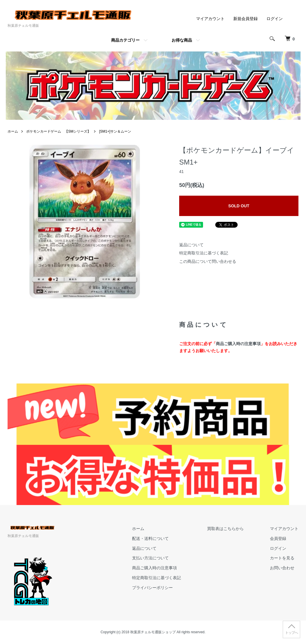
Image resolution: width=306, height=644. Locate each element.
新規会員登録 (245, 19)
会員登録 (278, 538)
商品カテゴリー (125, 40)
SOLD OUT (239, 206)
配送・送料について (150, 538)
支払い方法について (150, 558)
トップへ (291, 633)
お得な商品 (182, 40)
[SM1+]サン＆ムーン (115, 131)
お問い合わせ (282, 568)
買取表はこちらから (225, 529)
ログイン (275, 19)
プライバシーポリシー (152, 588)
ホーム (13, 131)
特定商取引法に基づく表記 (204, 253)
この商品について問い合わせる (208, 261)
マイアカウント (210, 19)
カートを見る (282, 558)
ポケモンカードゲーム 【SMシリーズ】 (58, 131)
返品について (191, 245)
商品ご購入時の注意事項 (238, 344)
